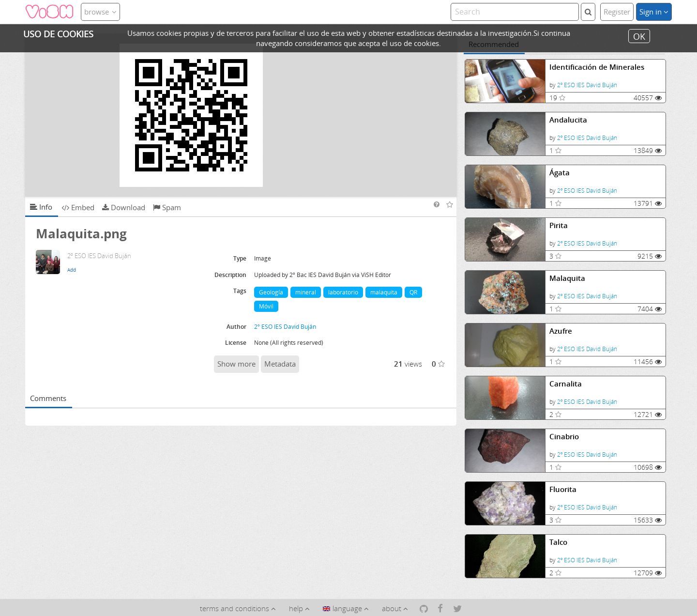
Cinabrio (564, 437)
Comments (48, 398)
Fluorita (563, 489)
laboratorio (343, 292)
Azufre (561, 331)
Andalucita (568, 120)
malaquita (384, 292)
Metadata (280, 364)
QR (413, 292)
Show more (236, 364)
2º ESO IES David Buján (587, 85)
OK (639, 36)
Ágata (560, 173)
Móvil (266, 306)
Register (617, 12)
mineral (306, 292)
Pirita (559, 225)
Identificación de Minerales (597, 67)
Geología (271, 292)
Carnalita (566, 384)
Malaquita (567, 278)
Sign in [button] (654, 12)
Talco (558, 542)
